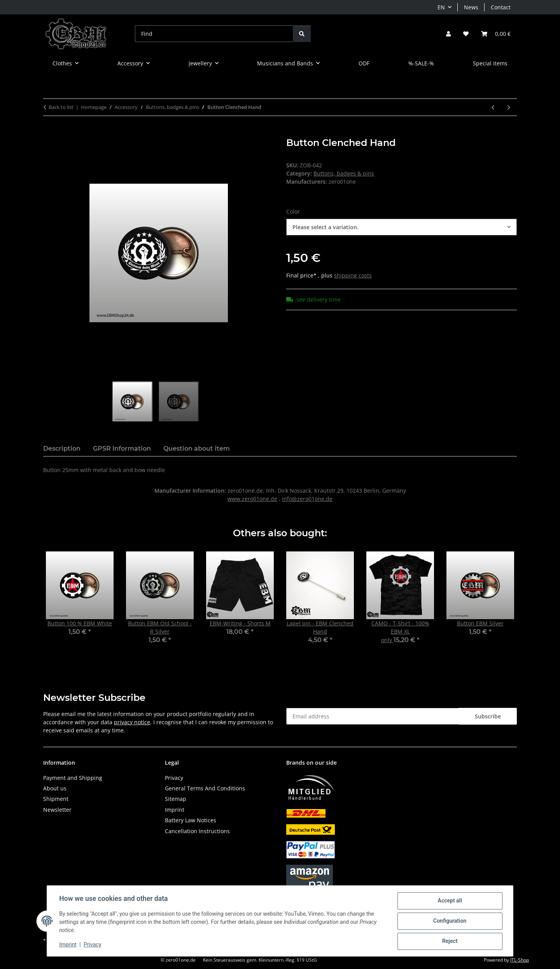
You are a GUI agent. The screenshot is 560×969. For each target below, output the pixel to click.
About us (55, 788)
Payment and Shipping (73, 778)
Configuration (449, 921)
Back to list (61, 107)
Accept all (450, 901)
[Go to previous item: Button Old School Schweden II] (493, 107)
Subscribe (488, 716)
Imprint (68, 945)
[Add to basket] (49, 133)
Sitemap (176, 799)
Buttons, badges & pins (344, 173)
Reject (450, 941)
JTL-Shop (520, 960)
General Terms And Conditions (205, 788)
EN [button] (441, 7)
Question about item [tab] (197, 449)
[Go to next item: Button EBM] (509, 107)
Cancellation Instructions (197, 831)
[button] (448, 34)
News (471, 7)
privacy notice (132, 722)
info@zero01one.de (307, 499)
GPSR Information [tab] (122, 449)
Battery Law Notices (191, 820)
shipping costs (353, 275)
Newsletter (57, 810)
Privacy (93, 945)
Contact (501, 7)
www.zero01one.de (252, 499)
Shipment (56, 799)
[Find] (214, 34)
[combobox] (402, 227)
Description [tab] (62, 449)
